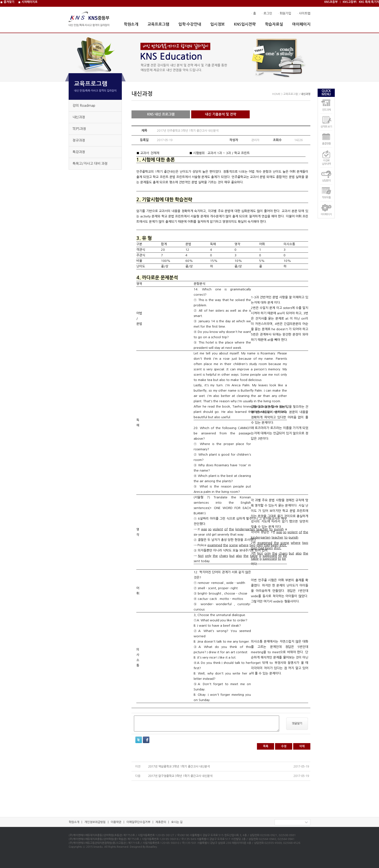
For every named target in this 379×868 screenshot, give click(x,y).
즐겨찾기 (7, 2)
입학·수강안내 (190, 24)
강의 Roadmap (84, 106)
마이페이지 (301, 24)
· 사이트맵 (304, 13)
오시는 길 (177, 822)
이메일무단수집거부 (138, 822)
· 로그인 (267, 13)
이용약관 (116, 822)
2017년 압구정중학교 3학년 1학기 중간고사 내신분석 (180, 776)
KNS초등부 (331, 2)
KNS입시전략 (245, 24)
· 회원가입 (285, 13)
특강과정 (79, 152)
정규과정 (79, 140)
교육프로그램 (158, 24)
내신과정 (79, 117)
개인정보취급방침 (95, 822)
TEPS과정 (79, 129)
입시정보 (218, 24)
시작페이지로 (28, 2)
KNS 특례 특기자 (369, 2)
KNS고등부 (349, 2)
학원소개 (131, 24)
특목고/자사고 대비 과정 (90, 164)
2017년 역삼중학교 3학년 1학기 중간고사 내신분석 (179, 767)
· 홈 (254, 13)
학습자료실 (274, 24)
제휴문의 (161, 822)
